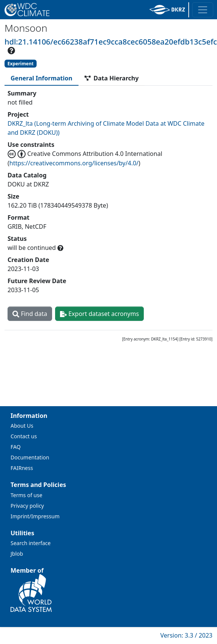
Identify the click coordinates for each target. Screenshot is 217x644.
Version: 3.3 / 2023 (186, 635)
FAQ (16, 447)
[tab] (42, 78)
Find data (30, 314)
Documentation (30, 457)
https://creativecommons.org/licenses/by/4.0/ (74, 163)
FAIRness (22, 468)
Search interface (31, 543)
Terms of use (26, 495)
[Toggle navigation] (203, 10)
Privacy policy (27, 506)
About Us (22, 426)
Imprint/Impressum (35, 516)
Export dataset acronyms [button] (99, 314)
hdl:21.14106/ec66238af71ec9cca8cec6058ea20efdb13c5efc (111, 42)
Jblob (17, 554)
